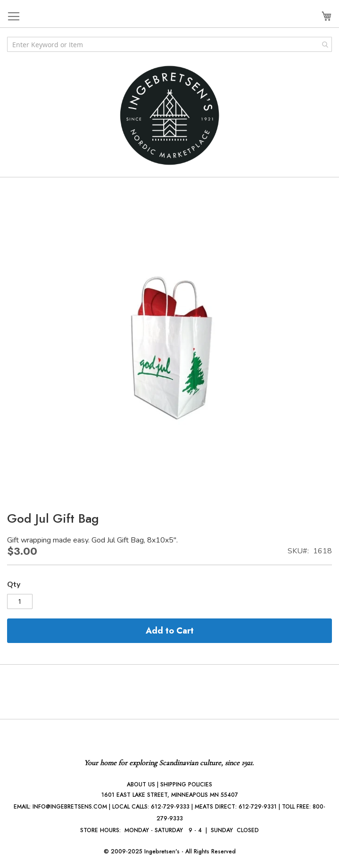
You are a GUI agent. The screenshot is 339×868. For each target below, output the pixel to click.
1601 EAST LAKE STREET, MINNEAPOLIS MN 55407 (170, 795)
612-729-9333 (170, 807)
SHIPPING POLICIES (186, 785)
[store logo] (170, 115)
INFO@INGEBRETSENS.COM (70, 807)
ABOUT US (141, 785)
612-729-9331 (258, 807)
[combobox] (169, 44)
